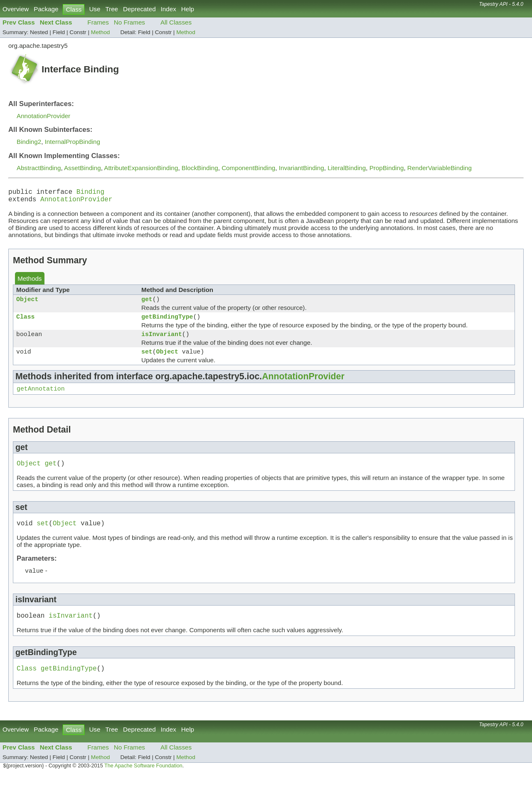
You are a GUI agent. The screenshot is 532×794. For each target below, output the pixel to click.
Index (169, 9)
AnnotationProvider (43, 116)
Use (95, 9)
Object (27, 304)
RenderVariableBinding (440, 168)
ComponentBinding (248, 168)
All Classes (176, 22)
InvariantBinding (302, 168)
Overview (16, 9)
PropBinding (387, 168)
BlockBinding (200, 168)
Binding (90, 193)
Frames (98, 22)
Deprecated (139, 9)
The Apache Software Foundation (143, 785)
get (147, 304)
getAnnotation (41, 400)
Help (188, 9)
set (147, 361)
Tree (112, 9)
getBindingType (167, 323)
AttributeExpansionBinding (141, 168)
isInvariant (162, 342)
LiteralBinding (347, 168)
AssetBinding (83, 168)
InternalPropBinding (73, 142)
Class (25, 323)
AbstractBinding (39, 168)
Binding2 (29, 142)
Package (46, 9)
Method (101, 32)
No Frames (129, 22)
